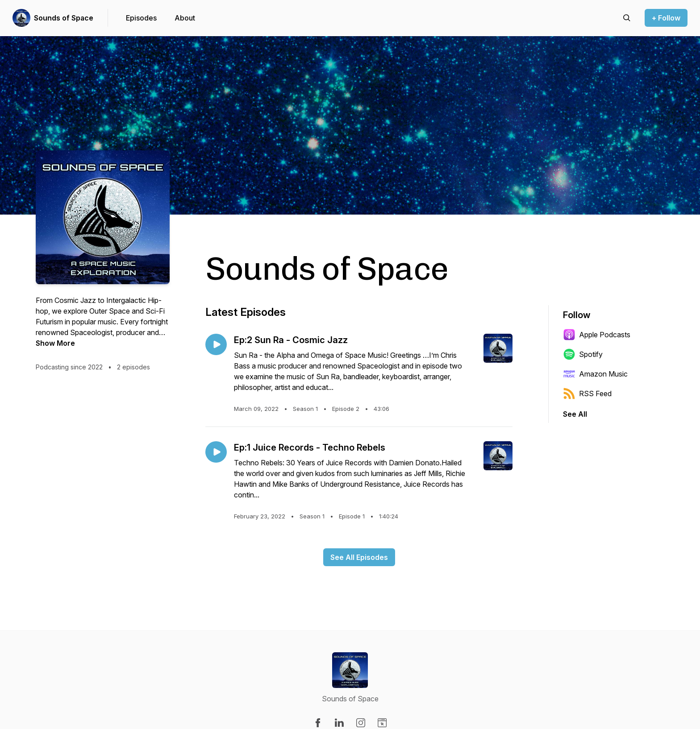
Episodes (141, 18)
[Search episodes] (627, 18)
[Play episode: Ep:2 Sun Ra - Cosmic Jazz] (216, 344)
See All (575, 414)
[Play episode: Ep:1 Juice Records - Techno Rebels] (216, 452)
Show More (55, 343)
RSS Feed (587, 393)
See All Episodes (359, 557)
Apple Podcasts (597, 335)
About (185, 18)
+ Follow (666, 18)
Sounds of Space (64, 18)
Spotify (583, 354)
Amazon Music (595, 374)
